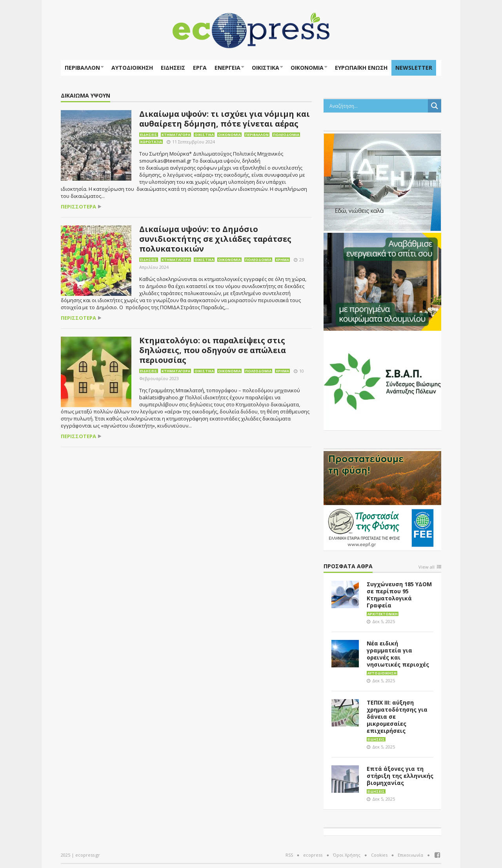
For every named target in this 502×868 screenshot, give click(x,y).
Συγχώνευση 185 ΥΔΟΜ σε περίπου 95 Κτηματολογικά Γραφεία (399, 595)
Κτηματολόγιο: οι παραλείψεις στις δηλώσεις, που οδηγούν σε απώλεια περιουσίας (213, 350)
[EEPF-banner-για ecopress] (382, 499)
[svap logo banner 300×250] (382, 381)
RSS (289, 855)
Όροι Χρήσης (347, 855)
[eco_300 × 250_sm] (382, 281)
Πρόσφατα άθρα (348, 566)
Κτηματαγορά (176, 135)
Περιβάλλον (82, 68)
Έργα (200, 68)
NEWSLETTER (414, 68)
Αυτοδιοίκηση (132, 68)
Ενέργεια (227, 68)
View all (427, 567)
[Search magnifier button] (435, 106)
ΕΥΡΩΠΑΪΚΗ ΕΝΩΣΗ (361, 68)
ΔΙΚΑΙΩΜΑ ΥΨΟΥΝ (85, 96)
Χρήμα (282, 260)
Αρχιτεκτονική (383, 614)
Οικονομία (307, 68)
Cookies (379, 855)
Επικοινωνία (410, 855)
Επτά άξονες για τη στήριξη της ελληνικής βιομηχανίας (400, 776)
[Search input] (378, 106)
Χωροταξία (151, 142)
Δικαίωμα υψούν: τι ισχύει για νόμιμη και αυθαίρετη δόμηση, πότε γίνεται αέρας (225, 119)
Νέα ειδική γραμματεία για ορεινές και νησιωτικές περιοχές (398, 654)
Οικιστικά (266, 68)
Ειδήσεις (173, 68)
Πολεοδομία (286, 135)
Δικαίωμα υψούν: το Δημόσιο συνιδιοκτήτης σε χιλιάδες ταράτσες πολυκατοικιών (215, 239)
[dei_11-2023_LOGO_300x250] (382, 181)
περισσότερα (78, 207)
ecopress (313, 855)
